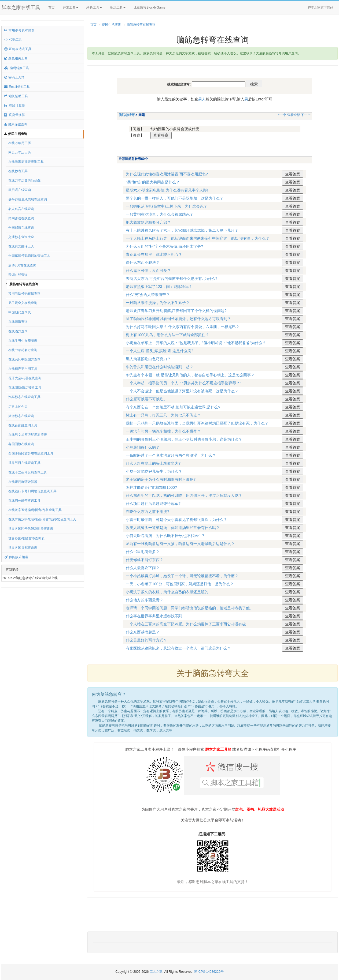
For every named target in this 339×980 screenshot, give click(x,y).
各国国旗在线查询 (21, 444)
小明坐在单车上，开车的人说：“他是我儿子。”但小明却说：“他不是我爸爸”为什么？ (196, 343)
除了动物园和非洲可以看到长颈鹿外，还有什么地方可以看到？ (178, 319)
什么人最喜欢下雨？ (143, 568)
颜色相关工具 (16, 58)
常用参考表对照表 (19, 30)
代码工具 (13, 40)
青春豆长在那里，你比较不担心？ (154, 254)
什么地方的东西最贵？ (145, 600)
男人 (202, 99)
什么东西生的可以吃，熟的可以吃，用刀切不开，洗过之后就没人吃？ (184, 495)
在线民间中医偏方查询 (24, 359)
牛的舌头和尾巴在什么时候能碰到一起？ (160, 367)
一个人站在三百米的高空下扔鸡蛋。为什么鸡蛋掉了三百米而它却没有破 (186, 624)
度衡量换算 (15, 115)
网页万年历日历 (20, 152)
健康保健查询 (16, 124)
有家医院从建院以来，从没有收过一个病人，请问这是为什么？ (178, 648)
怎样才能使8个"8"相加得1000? (151, 487)
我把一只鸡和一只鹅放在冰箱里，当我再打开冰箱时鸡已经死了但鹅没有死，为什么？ (197, 423)
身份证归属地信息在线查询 (28, 200)
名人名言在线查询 (21, 209)
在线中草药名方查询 (23, 350)
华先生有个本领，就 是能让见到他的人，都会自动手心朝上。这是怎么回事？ (190, 375)
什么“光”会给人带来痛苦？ (148, 295)
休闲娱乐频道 (16, 557)
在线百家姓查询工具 (23, 425)
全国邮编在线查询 (21, 228)
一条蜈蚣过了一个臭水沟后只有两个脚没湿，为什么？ (171, 455)
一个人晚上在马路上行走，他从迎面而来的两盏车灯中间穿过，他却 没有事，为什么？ (198, 238)
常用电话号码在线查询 (24, 294)
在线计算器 (15, 106)
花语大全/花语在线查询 (25, 378)
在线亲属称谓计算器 (23, 482)
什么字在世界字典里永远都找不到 (154, 616)
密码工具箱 (14, 77)
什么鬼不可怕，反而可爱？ (148, 271)
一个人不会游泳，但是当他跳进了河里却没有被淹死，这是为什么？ (182, 391)
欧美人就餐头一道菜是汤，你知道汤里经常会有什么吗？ (173, 528)
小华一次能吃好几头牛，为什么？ (154, 471)
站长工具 (94, 7)
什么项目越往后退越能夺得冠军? (153, 504)
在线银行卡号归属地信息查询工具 (32, 491)
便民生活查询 (16, 134)
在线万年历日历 (20, 143)
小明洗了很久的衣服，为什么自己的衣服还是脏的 (167, 592)
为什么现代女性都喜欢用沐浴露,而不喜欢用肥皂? (167, 174)
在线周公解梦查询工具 (24, 501)
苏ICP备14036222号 (209, 972)
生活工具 (118, 7)
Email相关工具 (17, 87)
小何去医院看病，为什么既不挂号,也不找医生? (165, 536)
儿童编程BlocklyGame (154, 8)
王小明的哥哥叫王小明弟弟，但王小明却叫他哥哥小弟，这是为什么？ (184, 439)
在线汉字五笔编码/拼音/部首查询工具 (35, 510)
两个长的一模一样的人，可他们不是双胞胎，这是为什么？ (175, 198)
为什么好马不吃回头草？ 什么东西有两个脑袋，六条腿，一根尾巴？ (183, 327)
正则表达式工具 (18, 49)
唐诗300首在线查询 (22, 265)
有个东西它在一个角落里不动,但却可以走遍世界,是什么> (173, 407)
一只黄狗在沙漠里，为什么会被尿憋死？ (160, 214)
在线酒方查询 (18, 331)
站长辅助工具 (16, 96)
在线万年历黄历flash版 (25, 181)
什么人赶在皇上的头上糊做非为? (153, 463)
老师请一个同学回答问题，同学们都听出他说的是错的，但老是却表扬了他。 (190, 608)
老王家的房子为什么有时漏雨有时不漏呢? (161, 479)
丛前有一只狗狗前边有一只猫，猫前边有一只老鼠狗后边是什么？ (180, 544)
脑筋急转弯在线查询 (24, 284)
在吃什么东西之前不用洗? (148, 512)
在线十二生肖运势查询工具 (28, 472)
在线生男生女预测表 (23, 341)
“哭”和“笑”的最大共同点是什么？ (153, 182)
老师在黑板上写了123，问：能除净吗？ (159, 287)
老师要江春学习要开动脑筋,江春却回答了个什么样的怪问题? (176, 311)
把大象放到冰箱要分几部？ (148, 222)
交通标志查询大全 (21, 237)
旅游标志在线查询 (21, 416)
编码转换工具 (17, 68)
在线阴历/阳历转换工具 (25, 388)
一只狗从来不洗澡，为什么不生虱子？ (158, 303)
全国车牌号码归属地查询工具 (29, 256)
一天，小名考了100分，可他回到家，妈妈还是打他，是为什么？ (180, 584)
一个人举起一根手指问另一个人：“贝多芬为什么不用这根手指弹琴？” (183, 383)
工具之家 (156, 972)
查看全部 (294, 115)
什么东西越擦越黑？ (143, 632)
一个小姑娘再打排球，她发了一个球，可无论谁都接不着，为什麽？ (182, 576)
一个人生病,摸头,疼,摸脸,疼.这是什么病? (159, 351)
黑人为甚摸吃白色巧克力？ (148, 359)
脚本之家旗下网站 (320, 7)
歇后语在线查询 (20, 190)
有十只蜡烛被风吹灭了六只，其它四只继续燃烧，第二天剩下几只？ (182, 230)
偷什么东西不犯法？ (143, 262)
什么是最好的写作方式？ (146, 640)
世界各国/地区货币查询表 (26, 538)
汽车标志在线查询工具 (24, 397)
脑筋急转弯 (127, 115)
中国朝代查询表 (20, 312)
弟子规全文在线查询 (23, 303)
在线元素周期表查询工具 (26, 162)
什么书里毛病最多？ (143, 552)
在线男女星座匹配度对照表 (28, 435)
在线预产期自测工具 (23, 369)
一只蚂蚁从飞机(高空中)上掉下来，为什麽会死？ (166, 206)
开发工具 (71, 7)
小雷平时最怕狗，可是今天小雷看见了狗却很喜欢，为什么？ (176, 520)
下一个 (306, 115)
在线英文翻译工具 (21, 246)
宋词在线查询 (18, 275)
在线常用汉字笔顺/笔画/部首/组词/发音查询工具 (42, 519)
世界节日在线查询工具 (24, 463)
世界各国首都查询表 (23, 548)
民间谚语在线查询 (21, 218)
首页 (51, 7)
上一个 (281, 115)
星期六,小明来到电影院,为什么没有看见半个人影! (167, 190)
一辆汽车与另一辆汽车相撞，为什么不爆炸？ (163, 431)
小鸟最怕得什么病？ (143, 447)
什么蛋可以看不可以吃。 (146, 399)
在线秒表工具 (18, 171)
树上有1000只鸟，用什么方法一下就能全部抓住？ (167, 335)
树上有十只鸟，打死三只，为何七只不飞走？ (163, 415)
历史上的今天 (18, 407)
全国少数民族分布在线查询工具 (31, 453)
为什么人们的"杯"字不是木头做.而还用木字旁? (164, 246)
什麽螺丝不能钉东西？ (145, 560)
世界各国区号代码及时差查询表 (31, 529)
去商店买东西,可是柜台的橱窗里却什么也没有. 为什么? (172, 279)
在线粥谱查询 (18, 322)
